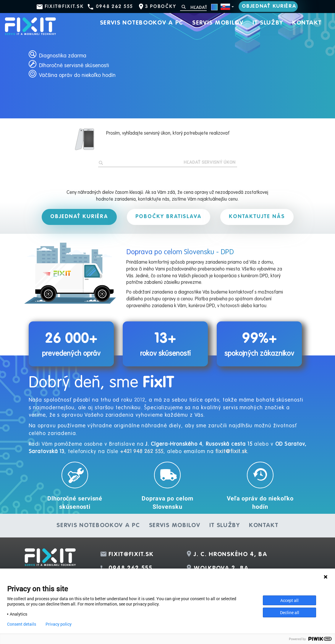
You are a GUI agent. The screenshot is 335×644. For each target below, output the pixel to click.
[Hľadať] (193, 7)
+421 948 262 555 (142, 452)
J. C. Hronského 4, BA (231, 555)
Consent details (22, 624)
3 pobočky (160, 7)
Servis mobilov (218, 23)
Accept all (289, 600)
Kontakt (307, 23)
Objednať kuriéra (269, 6)
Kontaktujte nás (257, 217)
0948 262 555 (114, 7)
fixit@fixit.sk (64, 7)
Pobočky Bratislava (169, 217)
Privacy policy (59, 624)
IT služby (268, 23)
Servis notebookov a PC (142, 23)
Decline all (290, 612)
